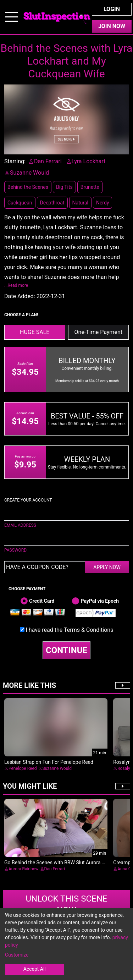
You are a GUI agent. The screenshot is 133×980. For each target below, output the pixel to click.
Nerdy (103, 203)
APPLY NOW (107, 567)
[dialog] (66, 944)
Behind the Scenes (28, 187)
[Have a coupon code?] (45, 567)
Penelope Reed (23, 768)
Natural (80, 203)
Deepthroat (52, 203)
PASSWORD (15, 550)
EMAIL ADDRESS (20, 525)
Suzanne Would (57, 768)
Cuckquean (20, 203)
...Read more (16, 285)
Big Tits (64, 187)
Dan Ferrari (55, 869)
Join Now (112, 26)
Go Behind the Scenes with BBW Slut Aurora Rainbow (63, 863)
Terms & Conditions (89, 630)
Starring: (15, 161)
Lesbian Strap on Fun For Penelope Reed (49, 762)
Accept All (35, 969)
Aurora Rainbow (24, 869)
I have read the (70, 630)
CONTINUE (66, 650)
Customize (17, 955)
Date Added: (20, 296)
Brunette (90, 187)
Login (112, 9)
